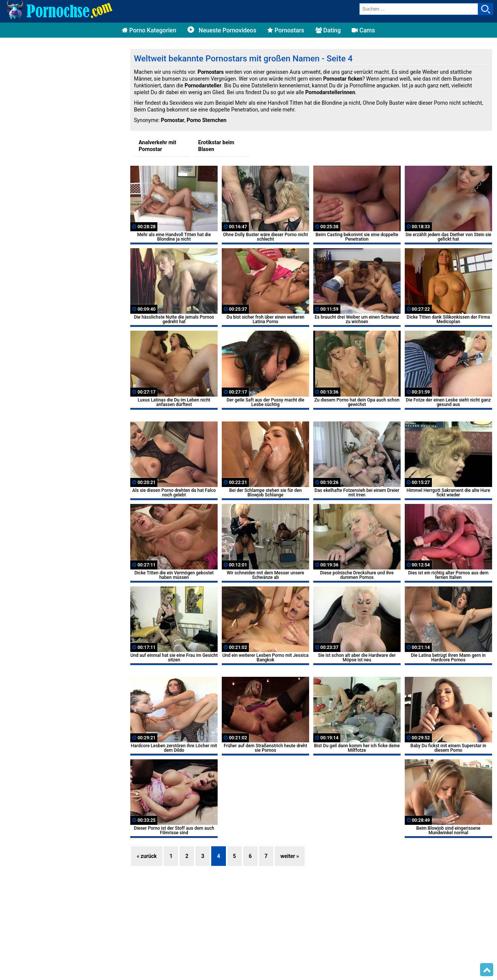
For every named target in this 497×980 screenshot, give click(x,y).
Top (487, 970)
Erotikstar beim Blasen (216, 146)
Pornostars (286, 30)
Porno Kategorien (149, 30)
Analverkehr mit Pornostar (157, 146)
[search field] (419, 9)
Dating (328, 30)
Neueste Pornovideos (222, 30)
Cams (363, 30)
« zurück (147, 856)
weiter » (290, 856)
